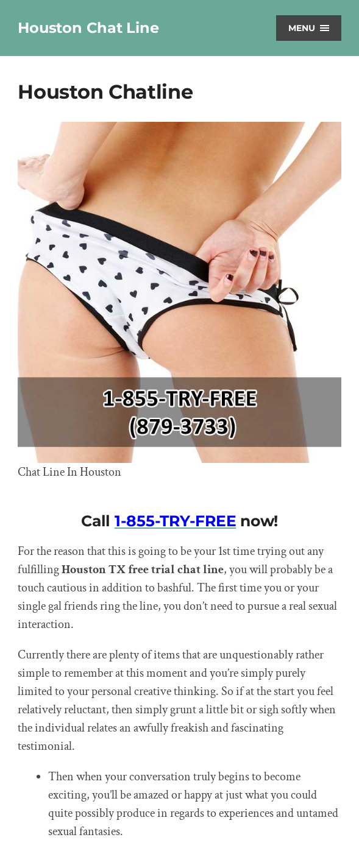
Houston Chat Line (88, 28)
